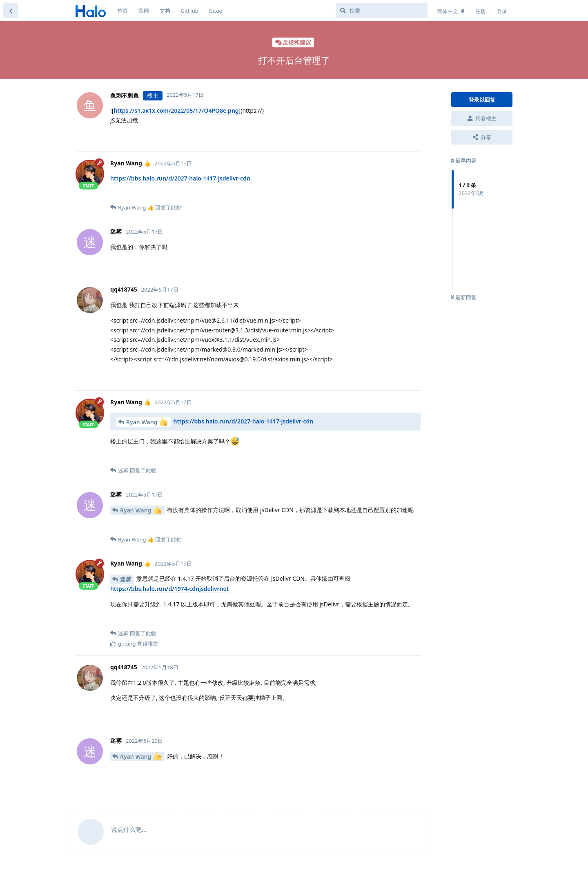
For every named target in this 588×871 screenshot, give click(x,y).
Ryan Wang (147, 422)
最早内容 (464, 160)
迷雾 (126, 579)
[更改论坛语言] (451, 11)
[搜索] (382, 11)
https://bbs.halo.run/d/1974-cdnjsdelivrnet (169, 589)
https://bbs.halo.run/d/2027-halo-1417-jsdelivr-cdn (180, 178)
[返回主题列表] (11, 11)
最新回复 (464, 297)
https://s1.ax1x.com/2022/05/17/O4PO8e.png (176, 110)
